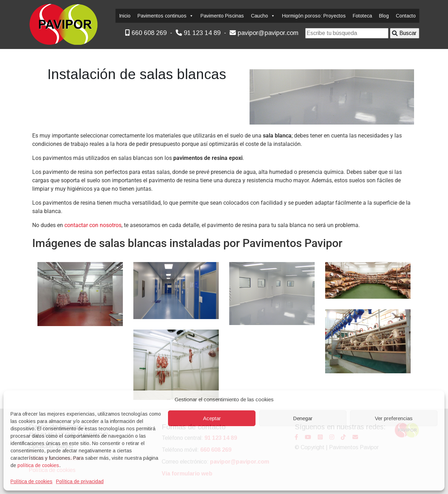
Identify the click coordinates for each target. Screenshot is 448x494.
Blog (384, 16)
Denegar (303, 418)
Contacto (406, 16)
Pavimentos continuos (166, 16)
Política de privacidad (80, 481)
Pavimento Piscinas (222, 16)
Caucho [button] (263, 16)
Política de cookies (31, 481)
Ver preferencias (394, 418)
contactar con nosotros (93, 225)
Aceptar (212, 418)
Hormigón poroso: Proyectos (314, 16)
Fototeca (362, 16)
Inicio (125, 16)
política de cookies (38, 465)
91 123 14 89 (198, 33)
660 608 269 (146, 33)
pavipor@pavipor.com (264, 33)
